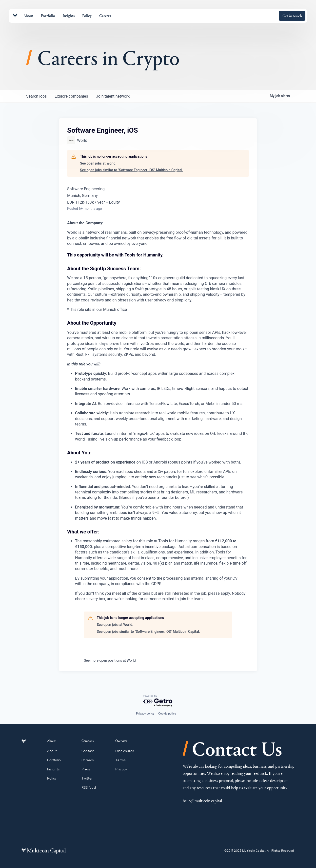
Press (88, 769)
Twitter (89, 778)
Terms (123, 760)
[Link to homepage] (15, 16)
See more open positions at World (110, 660)
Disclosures (127, 751)
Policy (55, 778)
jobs (36, 96)
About (55, 751)
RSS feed (91, 787)
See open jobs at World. (98, 163)
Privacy (123, 769)
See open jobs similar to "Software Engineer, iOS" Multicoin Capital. (132, 170)
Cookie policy (167, 714)
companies (71, 96)
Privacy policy (145, 714)
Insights (56, 769)
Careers (90, 760)
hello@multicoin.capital (202, 801)
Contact (90, 751)
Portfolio (57, 760)
